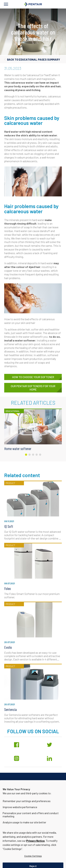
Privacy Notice (35, 850)
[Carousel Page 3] (33, 455)
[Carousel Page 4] (37, 455)
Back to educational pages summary (34, 59)
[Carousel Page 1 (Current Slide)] (26, 455)
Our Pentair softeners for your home (33, 388)
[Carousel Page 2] (30, 455)
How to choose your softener (33, 377)
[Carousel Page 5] (40, 455)
